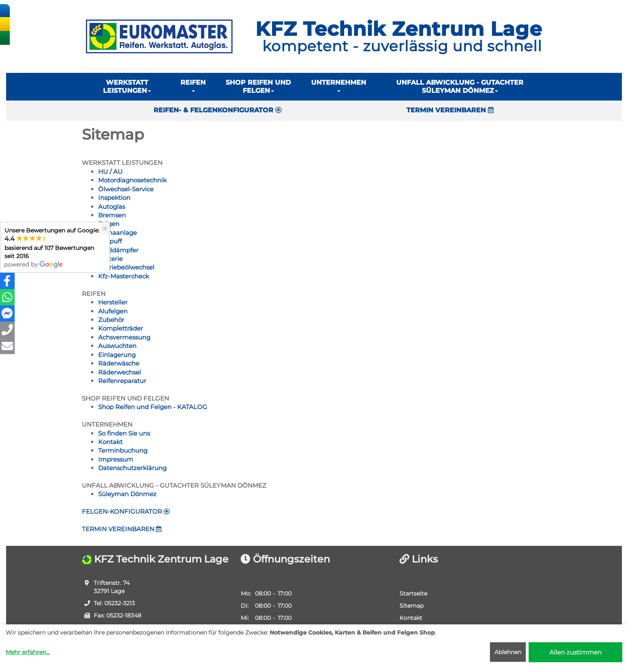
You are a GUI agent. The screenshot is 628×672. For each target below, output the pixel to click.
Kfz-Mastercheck (124, 276)
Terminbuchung (123, 450)
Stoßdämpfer (118, 250)
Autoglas (112, 207)
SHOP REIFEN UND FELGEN (258, 86)
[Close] (105, 229)
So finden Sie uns (124, 433)
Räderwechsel (120, 372)
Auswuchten (117, 346)
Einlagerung (117, 355)
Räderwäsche (119, 363)
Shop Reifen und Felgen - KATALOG (153, 407)
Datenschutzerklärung (132, 468)
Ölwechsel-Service (126, 189)
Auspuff (110, 241)
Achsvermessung (124, 337)
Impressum (116, 459)
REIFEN (193, 85)
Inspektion (114, 198)
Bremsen (112, 215)
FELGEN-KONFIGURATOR (126, 511)
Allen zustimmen (575, 652)
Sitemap (412, 606)
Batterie (110, 259)
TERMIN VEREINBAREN (450, 110)
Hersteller (113, 302)
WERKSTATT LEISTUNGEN (127, 86)
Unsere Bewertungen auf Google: (52, 247)
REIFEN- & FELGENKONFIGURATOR (218, 110)
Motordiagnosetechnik (132, 180)
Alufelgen (113, 311)
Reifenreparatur (122, 381)
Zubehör (111, 320)
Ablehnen (508, 652)
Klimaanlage (117, 233)
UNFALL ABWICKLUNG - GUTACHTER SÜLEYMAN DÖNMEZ (460, 86)
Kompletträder (121, 328)
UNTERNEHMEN (339, 85)
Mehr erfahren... (28, 652)
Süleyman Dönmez (127, 494)
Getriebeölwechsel (126, 267)
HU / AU (110, 172)
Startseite (413, 593)
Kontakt (110, 442)
